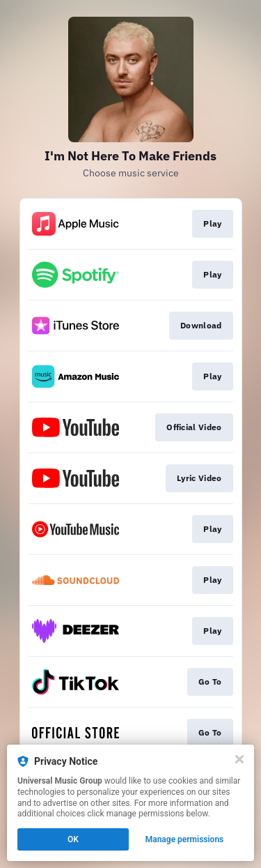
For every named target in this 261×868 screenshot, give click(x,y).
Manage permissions (185, 839)
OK (73, 839)
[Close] (239, 759)
